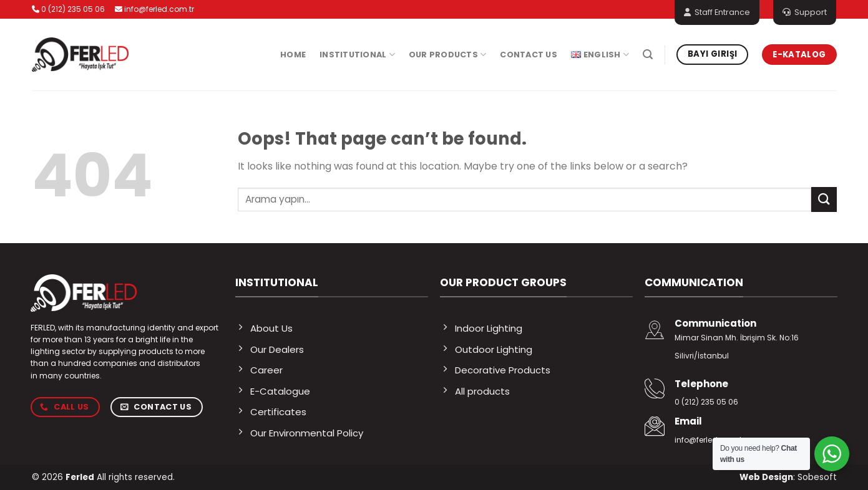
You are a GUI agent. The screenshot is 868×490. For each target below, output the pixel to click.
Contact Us (529, 55)
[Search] (648, 55)
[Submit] (824, 199)
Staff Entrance (717, 12)
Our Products (448, 55)
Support (805, 12)
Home (293, 55)
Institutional (357, 55)
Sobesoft (817, 477)
